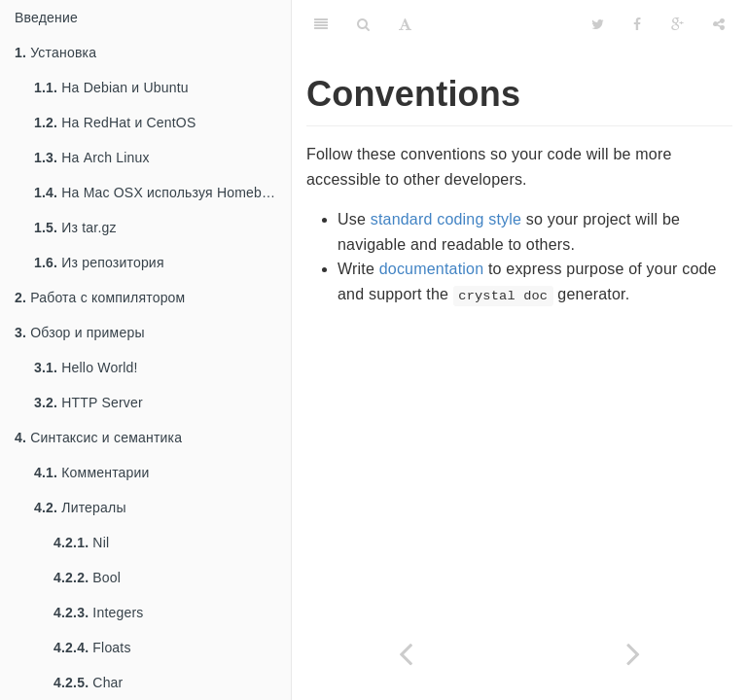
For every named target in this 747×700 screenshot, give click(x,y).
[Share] (719, 24)
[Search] (363, 24)
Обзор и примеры (80, 332)
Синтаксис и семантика (98, 437)
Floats (92, 647)
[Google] (677, 24)
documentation (432, 269)
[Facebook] (637, 24)
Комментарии (92, 472)
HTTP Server (89, 402)
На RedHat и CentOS (115, 122)
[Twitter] (598, 24)
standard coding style (446, 219)
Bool (87, 577)
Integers (99, 612)
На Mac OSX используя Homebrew (159, 192)
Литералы (80, 507)
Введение (46, 17)
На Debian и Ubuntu (111, 87)
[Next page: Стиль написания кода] (633, 654)
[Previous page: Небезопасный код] (406, 654)
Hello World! (86, 367)
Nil (81, 542)
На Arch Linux (92, 157)
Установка (55, 52)
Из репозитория (99, 262)
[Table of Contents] (321, 24)
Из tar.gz (75, 227)
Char (88, 682)
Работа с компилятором (100, 297)
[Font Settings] (405, 24)
